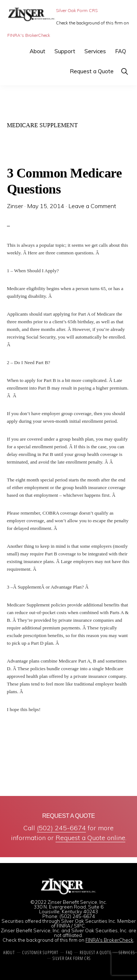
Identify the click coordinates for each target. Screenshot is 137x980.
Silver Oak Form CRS (77, 10)
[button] (124, 71)
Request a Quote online (90, 838)
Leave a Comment (92, 206)
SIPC (79, 926)
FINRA (63, 926)
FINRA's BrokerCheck (29, 35)
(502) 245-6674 (61, 828)
